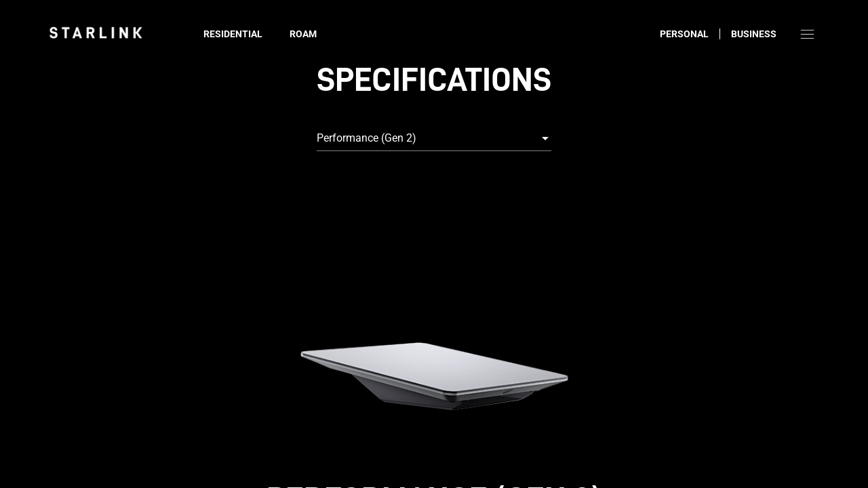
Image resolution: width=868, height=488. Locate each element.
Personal (684, 34)
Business (754, 34)
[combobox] (434, 138)
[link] (96, 33)
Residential (233, 34)
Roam (303, 34)
